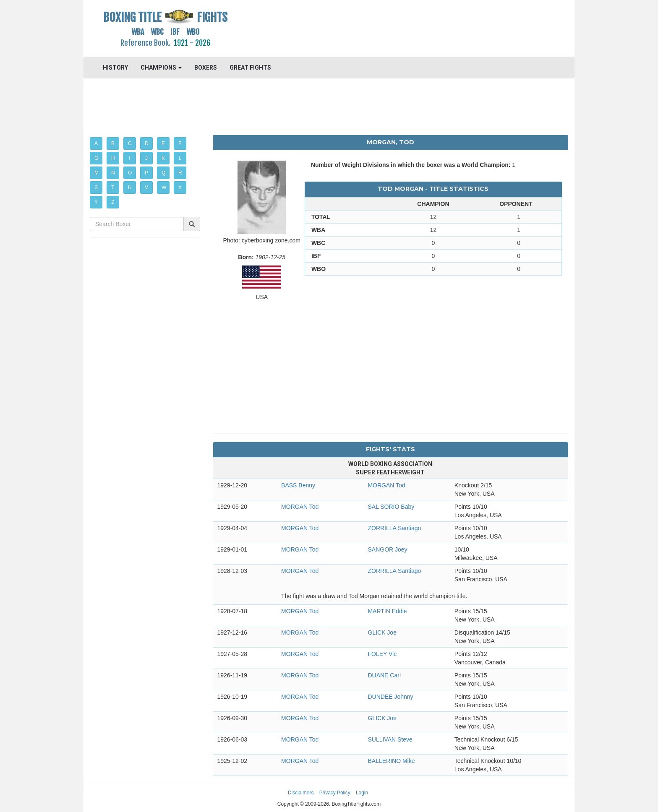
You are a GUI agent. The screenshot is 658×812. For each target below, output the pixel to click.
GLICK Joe (382, 632)
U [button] (130, 187)
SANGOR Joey (387, 549)
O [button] (130, 173)
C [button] (130, 143)
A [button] (96, 143)
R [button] (180, 173)
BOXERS (206, 68)
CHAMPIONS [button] (161, 68)
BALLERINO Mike (391, 761)
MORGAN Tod (386, 485)
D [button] (147, 143)
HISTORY (115, 68)
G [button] (96, 158)
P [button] (146, 173)
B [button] (113, 143)
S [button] (96, 187)
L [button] (180, 158)
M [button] (97, 173)
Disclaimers (301, 793)
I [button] (129, 158)
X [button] (180, 187)
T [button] (113, 187)
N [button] (113, 173)
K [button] (163, 158)
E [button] (163, 143)
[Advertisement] (390, 27)
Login (362, 793)
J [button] (146, 158)
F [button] (180, 143)
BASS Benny (298, 485)
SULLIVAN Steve (390, 739)
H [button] (113, 158)
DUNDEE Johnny (390, 697)
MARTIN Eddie (387, 611)
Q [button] (163, 173)
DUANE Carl (384, 675)
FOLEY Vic (382, 654)
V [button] (146, 187)
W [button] (164, 187)
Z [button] (113, 202)
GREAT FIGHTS (250, 68)
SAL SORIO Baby (391, 507)
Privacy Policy (335, 793)
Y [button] (96, 202)
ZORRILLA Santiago (394, 528)
